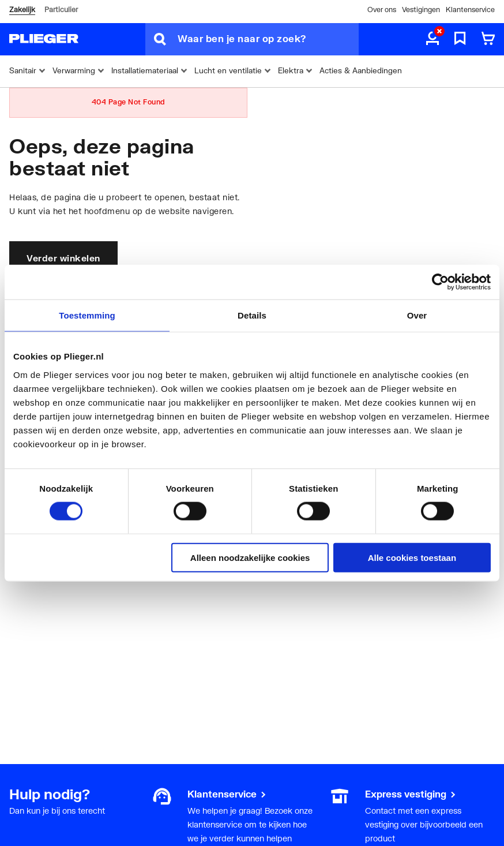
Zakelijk (22, 10)
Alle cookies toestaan (412, 557)
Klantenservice (470, 10)
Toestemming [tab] (87, 315)
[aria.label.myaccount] (432, 39)
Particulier (61, 10)
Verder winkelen (63, 258)
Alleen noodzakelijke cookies (250, 557)
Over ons (382, 10)
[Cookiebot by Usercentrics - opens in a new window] (440, 282)
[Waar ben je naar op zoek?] (268, 39)
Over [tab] (417, 315)
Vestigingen (421, 10)
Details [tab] (252, 315)
